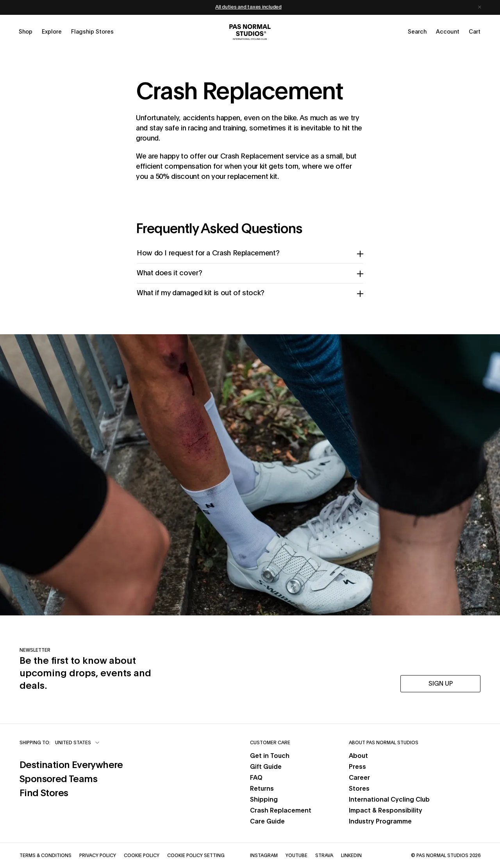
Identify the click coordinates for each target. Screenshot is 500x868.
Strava (324, 855)
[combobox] (78, 743)
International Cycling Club (389, 800)
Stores (359, 789)
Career (359, 778)
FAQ (256, 778)
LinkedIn (351, 855)
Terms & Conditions (46, 855)
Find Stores (71, 792)
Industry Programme (380, 822)
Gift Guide (266, 767)
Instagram (264, 855)
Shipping (264, 800)
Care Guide (267, 822)
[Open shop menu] (26, 32)
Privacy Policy (98, 855)
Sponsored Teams (71, 778)
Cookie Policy (142, 855)
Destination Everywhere (71, 764)
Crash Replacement (281, 811)
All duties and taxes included (248, 7)
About (358, 756)
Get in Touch (270, 756)
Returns (262, 789)
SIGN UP (441, 684)
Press (357, 767)
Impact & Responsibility (386, 811)
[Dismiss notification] (480, 7)
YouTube (296, 855)
